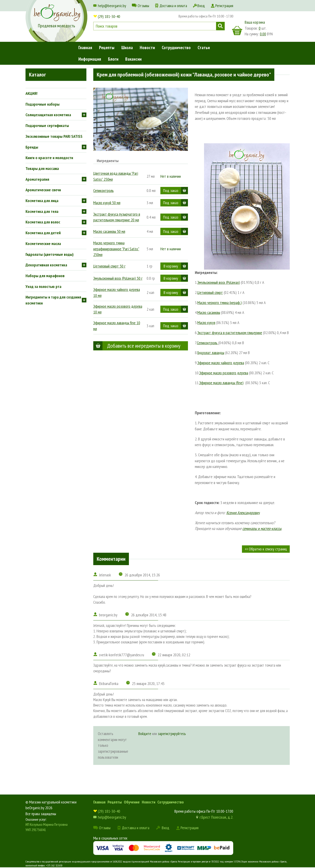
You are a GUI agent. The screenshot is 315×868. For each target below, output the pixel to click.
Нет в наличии (171, 176)
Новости (147, 48)
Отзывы (143, 6)
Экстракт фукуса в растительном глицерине (230, 333)
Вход (201, 6)
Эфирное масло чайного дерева (221, 363)
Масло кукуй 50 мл (107, 203)
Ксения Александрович (243, 513)
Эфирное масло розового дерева (224, 373)
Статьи (204, 48)
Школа (127, 48)
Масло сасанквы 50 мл (109, 231)
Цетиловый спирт (210, 292)
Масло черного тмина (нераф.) (220, 303)
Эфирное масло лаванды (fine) (221, 383)
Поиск (220, 26)
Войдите (145, 734)
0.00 (263, 34)
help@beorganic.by (112, 6)
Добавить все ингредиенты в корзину (144, 346)
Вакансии (133, 59)
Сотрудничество (176, 48)
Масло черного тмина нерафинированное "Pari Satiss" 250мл (116, 249)
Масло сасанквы (209, 312)
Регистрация (224, 6)
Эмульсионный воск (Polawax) (219, 282)
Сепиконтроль (104, 190)
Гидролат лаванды (211, 353)
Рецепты (107, 48)
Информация (90, 59)
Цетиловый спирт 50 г (109, 266)
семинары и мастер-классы (262, 528)
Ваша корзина (255, 22)
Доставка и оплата (173, 6)
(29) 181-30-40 (109, 16)
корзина (237, 31)
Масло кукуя (206, 323)
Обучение (132, 802)
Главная (85, 48)
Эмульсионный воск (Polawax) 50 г (118, 278)
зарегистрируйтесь (172, 734)
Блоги (113, 59)
